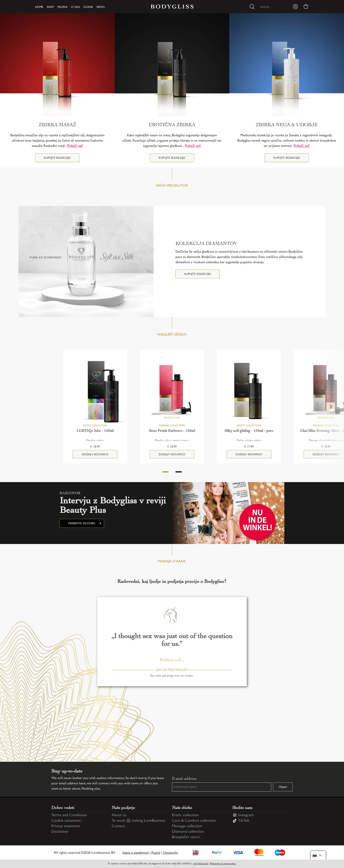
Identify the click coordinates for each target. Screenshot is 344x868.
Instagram (246, 815)
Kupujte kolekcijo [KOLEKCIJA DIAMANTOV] (198, 274)
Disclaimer (60, 832)
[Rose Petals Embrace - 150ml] (172, 392)
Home (39, 7)
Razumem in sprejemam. (223, 864)
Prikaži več (75, 146)
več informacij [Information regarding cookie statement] (201, 864)
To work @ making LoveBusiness (139, 821)
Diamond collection (188, 832)
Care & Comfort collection (194, 821)
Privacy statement (66, 826)
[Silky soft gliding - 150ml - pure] (249, 392)
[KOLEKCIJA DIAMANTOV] (86, 261)
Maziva (63, 7)
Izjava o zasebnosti (136, 853)
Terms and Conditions (69, 815)
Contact (118, 826)
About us (119, 815)
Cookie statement (66, 821)
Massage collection (187, 826)
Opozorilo (171, 853)
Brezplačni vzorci (186, 837)
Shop (50, 7)
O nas (75, 7)
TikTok (244, 821)
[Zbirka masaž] (57, 65)
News (101, 7)
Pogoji (156, 853)
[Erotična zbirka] (172, 65)
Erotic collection (185, 815)
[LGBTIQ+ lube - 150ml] (95, 392)
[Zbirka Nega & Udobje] (287, 65)
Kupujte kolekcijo (57, 158)
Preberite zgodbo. (82, 524)
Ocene (88, 7)
